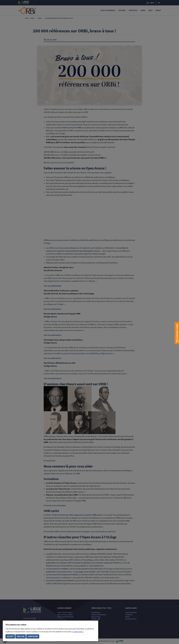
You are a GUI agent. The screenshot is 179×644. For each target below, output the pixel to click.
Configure (33, 636)
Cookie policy (78, 632)
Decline (21, 636)
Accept (10, 636)
